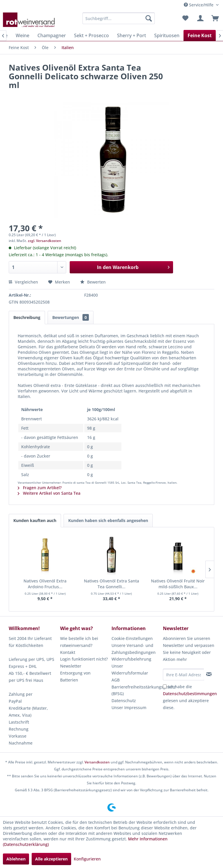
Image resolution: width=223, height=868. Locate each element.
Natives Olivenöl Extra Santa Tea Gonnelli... (111, 584)
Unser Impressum (129, 708)
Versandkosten (97, 762)
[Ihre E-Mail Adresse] (184, 675)
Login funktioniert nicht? (84, 659)
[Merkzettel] (185, 18)
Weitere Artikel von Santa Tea (49, 493)
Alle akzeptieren (51, 859)
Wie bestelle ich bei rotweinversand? (79, 642)
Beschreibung (27, 317)
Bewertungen (71, 317)
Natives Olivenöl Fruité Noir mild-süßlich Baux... (178, 584)
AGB (116, 680)
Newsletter (71, 666)
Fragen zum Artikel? (40, 488)
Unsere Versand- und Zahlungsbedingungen (134, 649)
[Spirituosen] (167, 35)
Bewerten (93, 282)
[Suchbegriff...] (119, 18)
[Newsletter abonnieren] (209, 674)
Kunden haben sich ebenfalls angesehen (108, 520)
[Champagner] (52, 35)
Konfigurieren (87, 859)
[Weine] (23, 35)
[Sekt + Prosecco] (91, 35)
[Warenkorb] (214, 18)
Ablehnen (16, 859)
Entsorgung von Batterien (75, 676)
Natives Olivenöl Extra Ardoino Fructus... (45, 584)
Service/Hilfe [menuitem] (199, 5)
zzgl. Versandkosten (45, 241)
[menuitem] (119, 18)
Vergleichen (23, 282)
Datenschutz (124, 701)
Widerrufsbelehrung (131, 659)
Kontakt (68, 652)
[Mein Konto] (199, 18)
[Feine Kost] (200, 35)
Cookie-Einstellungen (132, 638)
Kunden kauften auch (35, 520)
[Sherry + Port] (132, 35)
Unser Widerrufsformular (130, 669)
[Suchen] (149, 18)
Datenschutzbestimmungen (190, 694)
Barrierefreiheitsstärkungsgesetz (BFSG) (136, 690)
